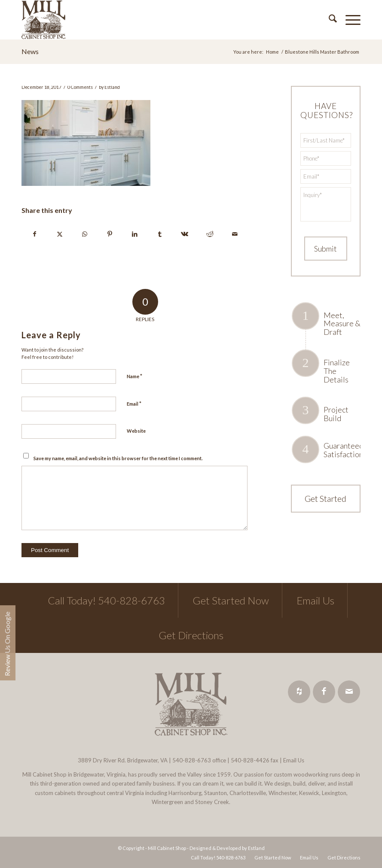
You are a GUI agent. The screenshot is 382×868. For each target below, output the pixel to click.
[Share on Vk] (185, 234)
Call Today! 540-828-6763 (106, 600)
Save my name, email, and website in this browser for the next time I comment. (118, 458)
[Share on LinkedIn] (135, 234)
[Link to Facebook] (324, 692)
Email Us (315, 600)
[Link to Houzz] (299, 692)
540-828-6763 (192, 760)
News (30, 51)
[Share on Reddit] (210, 234)
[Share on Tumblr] (160, 234)
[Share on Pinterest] (110, 234)
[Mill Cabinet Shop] (44, 20)
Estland (112, 87)
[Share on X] (60, 234)
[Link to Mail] (349, 692)
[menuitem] (329, 20)
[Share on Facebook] (34, 234)
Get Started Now (231, 600)
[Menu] (349, 20)
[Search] (329, 20)
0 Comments (80, 87)
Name (134, 376)
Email (134, 404)
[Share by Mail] (235, 234)
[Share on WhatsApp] (84, 234)
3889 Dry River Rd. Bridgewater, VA (123, 760)
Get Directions (191, 635)
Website (136, 431)
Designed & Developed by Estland (227, 848)
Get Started (325, 498)
